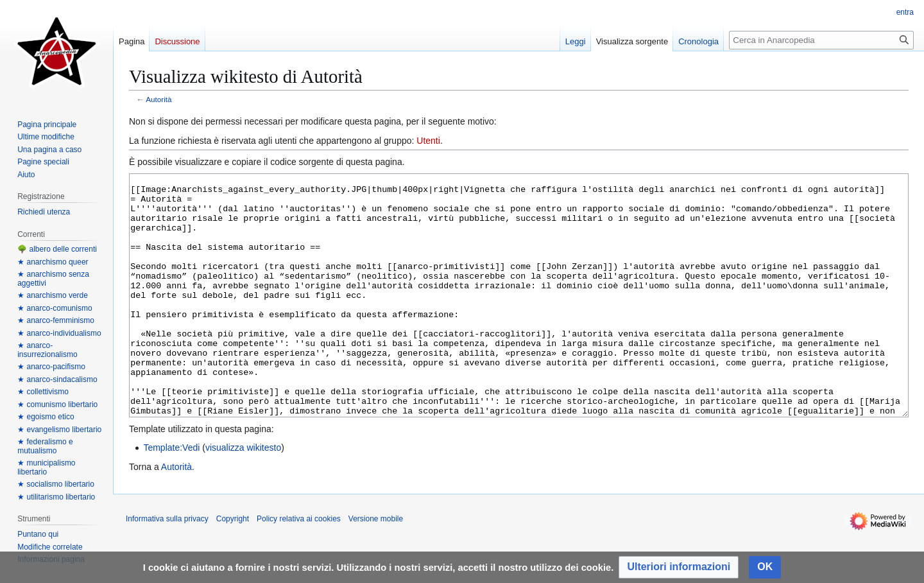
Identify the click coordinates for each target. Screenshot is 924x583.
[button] (679, 567)
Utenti (428, 141)
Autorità (159, 99)
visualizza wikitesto (243, 496)
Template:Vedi (171, 496)
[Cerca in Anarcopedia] (821, 40)
